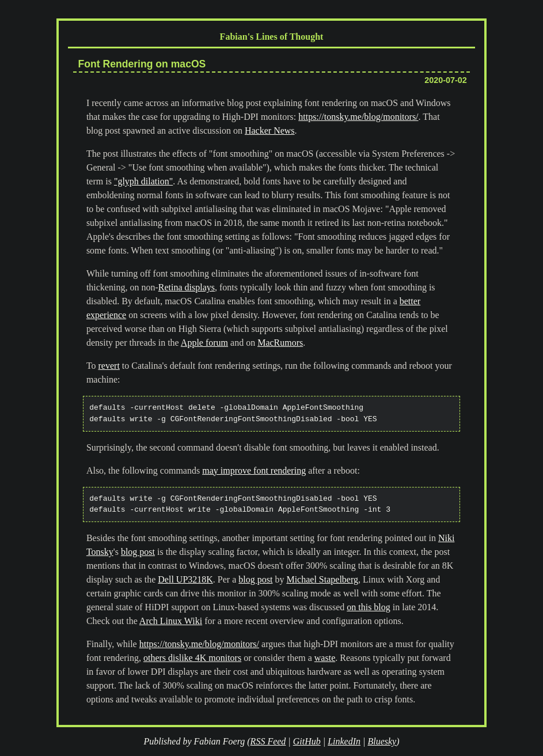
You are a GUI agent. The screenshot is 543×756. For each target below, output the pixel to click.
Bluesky (382, 741)
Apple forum (204, 343)
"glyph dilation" (143, 181)
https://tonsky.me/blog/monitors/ (358, 117)
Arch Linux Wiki (171, 621)
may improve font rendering (254, 470)
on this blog (369, 607)
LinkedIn (344, 741)
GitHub (307, 741)
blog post (138, 552)
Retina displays (187, 287)
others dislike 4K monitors (192, 658)
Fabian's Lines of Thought (272, 37)
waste (325, 658)
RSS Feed (268, 741)
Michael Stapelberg (322, 579)
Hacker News (270, 131)
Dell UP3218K (185, 579)
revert (109, 366)
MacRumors (280, 343)
